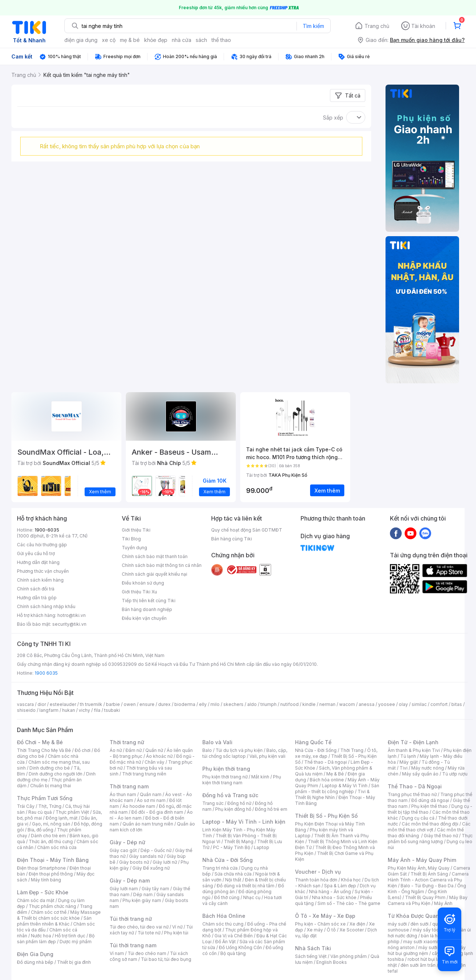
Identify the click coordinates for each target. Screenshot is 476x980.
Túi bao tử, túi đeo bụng (166, 959)
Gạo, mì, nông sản (51, 824)
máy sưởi (397, 924)
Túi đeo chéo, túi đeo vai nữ (139, 927)
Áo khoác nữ (159, 756)
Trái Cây (26, 806)
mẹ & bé (130, 40)
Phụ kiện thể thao (429, 806)
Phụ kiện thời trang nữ (225, 777)
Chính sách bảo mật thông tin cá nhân (162, 565)
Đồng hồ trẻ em (271, 809)
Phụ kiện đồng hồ (233, 809)
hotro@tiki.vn (72, 615)
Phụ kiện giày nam (142, 900)
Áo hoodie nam (139, 806)
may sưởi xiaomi (420, 942)
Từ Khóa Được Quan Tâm (420, 916)
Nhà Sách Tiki (313, 948)
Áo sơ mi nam (151, 800)
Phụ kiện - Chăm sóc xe (320, 924)
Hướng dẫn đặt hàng (38, 562)
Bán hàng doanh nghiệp (147, 609)
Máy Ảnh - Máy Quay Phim (422, 860)
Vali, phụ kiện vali (267, 756)
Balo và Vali (217, 742)
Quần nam (151, 794)
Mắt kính (260, 777)
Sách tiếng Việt (311, 956)
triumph (269, 704)
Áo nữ (116, 750)
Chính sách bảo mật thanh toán (155, 556)
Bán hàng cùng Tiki (232, 539)
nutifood (289, 704)
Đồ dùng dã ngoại (430, 800)
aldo (252, 704)
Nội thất (233, 880)
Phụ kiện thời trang (226, 769)
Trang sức (213, 803)
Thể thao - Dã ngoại (326, 762)
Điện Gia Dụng (35, 954)
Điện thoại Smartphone (41, 868)
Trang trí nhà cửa (220, 868)
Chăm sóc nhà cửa (57, 847)
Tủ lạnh (408, 756)
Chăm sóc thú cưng (223, 924)
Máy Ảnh (443, 903)
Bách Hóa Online (224, 916)
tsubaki (112, 710)
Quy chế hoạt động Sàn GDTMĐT (247, 530)
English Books (332, 962)
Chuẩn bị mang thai (51, 786)
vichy (84, 710)
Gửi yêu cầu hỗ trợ (36, 553)
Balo (207, 750)
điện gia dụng (81, 40)
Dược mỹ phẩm (76, 942)
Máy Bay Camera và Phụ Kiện (428, 900)
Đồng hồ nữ (239, 803)
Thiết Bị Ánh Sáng (429, 874)
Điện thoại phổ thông (51, 874)
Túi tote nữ (149, 933)
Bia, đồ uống (40, 830)
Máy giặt (409, 762)
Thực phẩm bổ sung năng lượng (430, 839)
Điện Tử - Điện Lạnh (413, 742)
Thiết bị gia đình (74, 962)
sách (201, 40)
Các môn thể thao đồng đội (430, 824)
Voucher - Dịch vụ (318, 872)
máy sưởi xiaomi (436, 947)
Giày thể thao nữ (441, 836)
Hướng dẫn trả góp (37, 598)
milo (215, 704)
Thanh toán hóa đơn (316, 880)
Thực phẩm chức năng (52, 906)
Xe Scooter (352, 930)
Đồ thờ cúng (227, 897)
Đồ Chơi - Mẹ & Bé (40, 742)
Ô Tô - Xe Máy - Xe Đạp (325, 916)
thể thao (221, 40)
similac (419, 704)
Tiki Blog (131, 539)
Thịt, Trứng (50, 806)
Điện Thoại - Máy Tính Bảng (53, 860)
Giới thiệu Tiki (136, 530)
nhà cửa (182, 40)
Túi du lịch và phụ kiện (239, 750)
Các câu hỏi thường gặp (42, 545)
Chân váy (154, 762)
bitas (457, 704)
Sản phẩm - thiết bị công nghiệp (337, 789)
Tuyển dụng (134, 548)
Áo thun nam (123, 794)
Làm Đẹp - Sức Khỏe (43, 892)
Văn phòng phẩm (349, 956)
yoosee (387, 704)
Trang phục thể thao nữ (412, 794)
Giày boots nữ (134, 862)
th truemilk (91, 704)
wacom (347, 704)
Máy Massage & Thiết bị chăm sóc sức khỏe (59, 915)
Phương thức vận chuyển (43, 571)
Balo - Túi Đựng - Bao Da (427, 886)
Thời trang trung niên (144, 774)
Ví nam (117, 953)
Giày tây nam (155, 889)
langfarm (49, 710)
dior (42, 704)
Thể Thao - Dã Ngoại (415, 786)
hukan (69, 710)
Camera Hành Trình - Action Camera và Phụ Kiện (428, 880)
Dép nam (143, 894)
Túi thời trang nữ (131, 919)
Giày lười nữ (165, 862)
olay (403, 704)
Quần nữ (154, 750)
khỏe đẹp (156, 40)
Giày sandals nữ (146, 856)
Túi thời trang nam (133, 945)
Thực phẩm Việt (72, 812)
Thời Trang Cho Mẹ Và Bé (44, 750)
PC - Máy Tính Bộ (232, 847)
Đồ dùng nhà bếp (35, 962)
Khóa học (351, 880)
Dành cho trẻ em (48, 836)
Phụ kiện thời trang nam (242, 780)
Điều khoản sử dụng (143, 583)
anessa (367, 704)
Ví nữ (177, 927)
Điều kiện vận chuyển (144, 618)
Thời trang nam (129, 786)
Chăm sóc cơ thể (49, 912)
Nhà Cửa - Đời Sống (228, 860)
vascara (25, 704)
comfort (439, 704)
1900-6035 (47, 530)
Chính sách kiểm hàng (40, 580)
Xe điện (357, 924)
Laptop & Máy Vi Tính (345, 786)
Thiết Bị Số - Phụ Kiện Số (326, 816)
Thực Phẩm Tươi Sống (45, 798)
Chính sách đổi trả (36, 589)
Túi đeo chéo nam (147, 953)
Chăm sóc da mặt (36, 900)
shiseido (26, 710)
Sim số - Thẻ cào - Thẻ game (349, 903)
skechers (233, 704)
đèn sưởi (420, 924)
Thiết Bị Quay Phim (425, 897)
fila (97, 710)
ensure (147, 704)
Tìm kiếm (313, 26)
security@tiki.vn (69, 624)
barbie (113, 704)
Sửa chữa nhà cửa (233, 874)
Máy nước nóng (428, 768)
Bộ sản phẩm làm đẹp (56, 939)
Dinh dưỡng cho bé (50, 768)
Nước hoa (41, 936)
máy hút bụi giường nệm (427, 950)
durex (164, 704)
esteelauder (63, 704)
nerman (327, 704)
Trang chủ (377, 26)
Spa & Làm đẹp (340, 886)
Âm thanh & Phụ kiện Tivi (414, 750)
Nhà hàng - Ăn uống (330, 892)
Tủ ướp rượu (455, 774)
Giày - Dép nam (130, 880)
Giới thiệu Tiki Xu (139, 592)
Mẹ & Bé (335, 774)
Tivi (404, 768)
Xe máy (315, 930)
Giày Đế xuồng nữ (151, 868)
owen (130, 704)
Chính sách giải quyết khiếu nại (154, 574)
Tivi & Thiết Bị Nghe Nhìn (332, 794)
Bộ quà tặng (233, 953)
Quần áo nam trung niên (148, 824)
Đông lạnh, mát (62, 818)
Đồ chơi (83, 750)
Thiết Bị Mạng (239, 841)
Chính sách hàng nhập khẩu (46, 606)
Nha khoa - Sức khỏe (334, 897)
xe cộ (109, 40)
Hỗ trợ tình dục (70, 936)
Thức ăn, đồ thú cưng (51, 841)
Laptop (262, 847)
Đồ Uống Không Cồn (240, 947)
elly (203, 704)
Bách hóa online (327, 780)
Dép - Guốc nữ (156, 850)
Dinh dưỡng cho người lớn (56, 774)
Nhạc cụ (252, 897)
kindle (309, 704)
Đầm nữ (134, 750)
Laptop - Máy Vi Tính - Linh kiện (244, 822)
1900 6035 (46, 673)
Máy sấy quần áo (420, 774)
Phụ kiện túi (176, 933)
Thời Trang (352, 750)
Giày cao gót (123, 850)
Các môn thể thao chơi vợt (429, 827)
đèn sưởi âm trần (418, 965)
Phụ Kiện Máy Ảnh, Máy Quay (419, 868)
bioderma (185, 704)
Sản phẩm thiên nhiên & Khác (54, 921)
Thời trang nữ (127, 742)
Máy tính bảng (46, 880)
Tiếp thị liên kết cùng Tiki (149, 601)
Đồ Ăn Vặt (225, 942)
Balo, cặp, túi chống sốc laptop (245, 753)
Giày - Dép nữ (127, 842)
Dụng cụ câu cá (418, 818)
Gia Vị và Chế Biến (234, 936)
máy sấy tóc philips (434, 930)
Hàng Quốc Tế (313, 742)
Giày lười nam (124, 889)
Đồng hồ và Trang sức (230, 795)
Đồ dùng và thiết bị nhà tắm (246, 886)
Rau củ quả (40, 812)
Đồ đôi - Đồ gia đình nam (157, 812)
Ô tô (331, 930)
